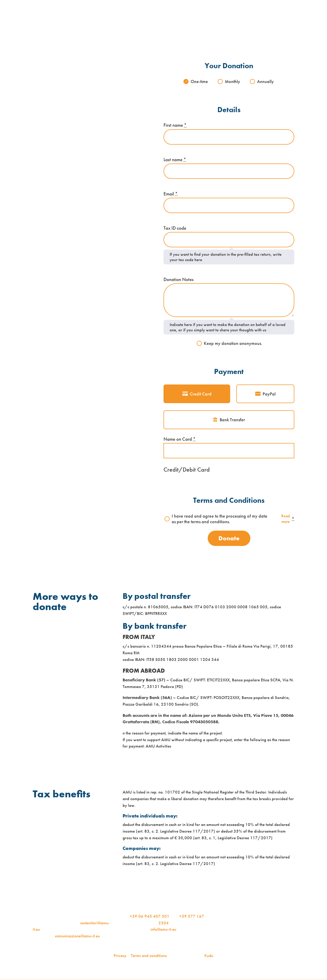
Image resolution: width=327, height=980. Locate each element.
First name (175, 125)
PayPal (269, 394)
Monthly (233, 81)
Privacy (120, 957)
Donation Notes (179, 279)
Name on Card (179, 440)
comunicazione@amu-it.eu (77, 937)
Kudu (209, 957)
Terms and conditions (149, 957)
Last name (175, 160)
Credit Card (201, 394)
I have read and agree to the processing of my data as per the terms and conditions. (233, 520)
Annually (266, 81)
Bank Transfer (232, 420)
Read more (281, 519)
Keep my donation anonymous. (233, 344)
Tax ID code (175, 228)
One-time (199, 81)
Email (171, 194)
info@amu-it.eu (163, 930)
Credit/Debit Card (187, 470)
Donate (229, 539)
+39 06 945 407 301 (150, 917)
